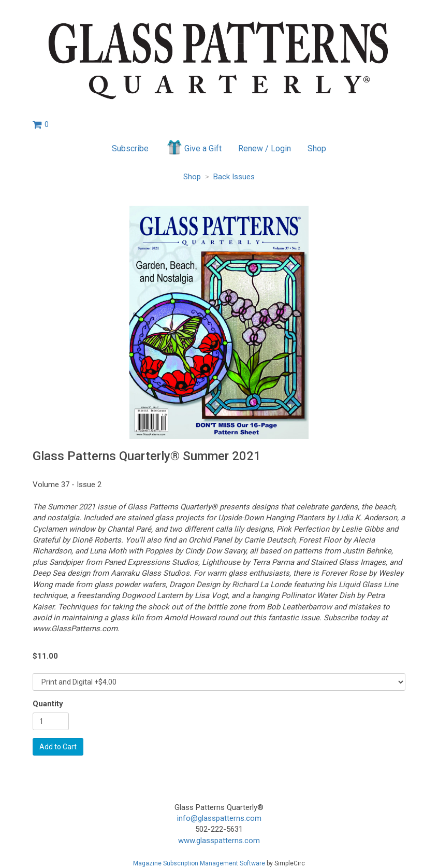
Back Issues (234, 177)
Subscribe (130, 148)
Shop (317, 148)
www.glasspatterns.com (219, 841)
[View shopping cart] (41, 124)
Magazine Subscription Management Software (199, 863)
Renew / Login (265, 148)
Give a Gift (193, 147)
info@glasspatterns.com (219, 818)
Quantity (48, 704)
